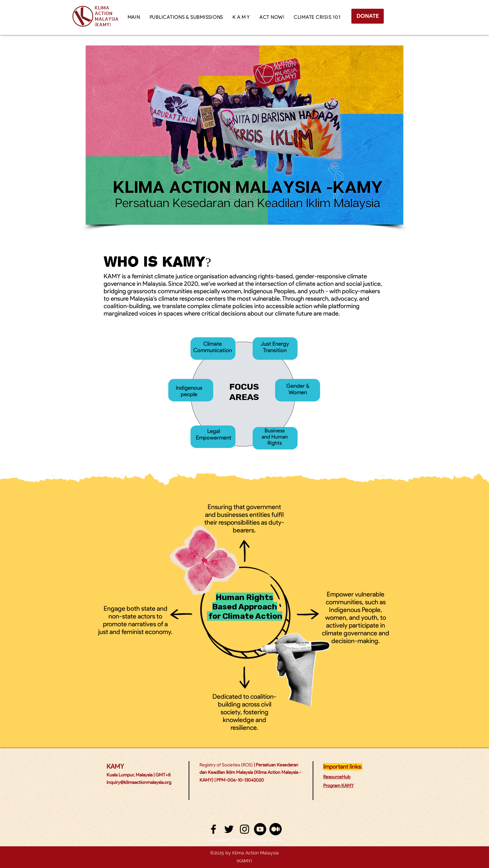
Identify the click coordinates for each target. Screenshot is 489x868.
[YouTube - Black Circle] (260, 829)
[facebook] (213, 829)
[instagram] (245, 829)
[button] (241, 17)
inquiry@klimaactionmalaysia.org (139, 782)
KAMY (115, 766)
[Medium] (276, 829)
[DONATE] (368, 16)
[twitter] (229, 829)
